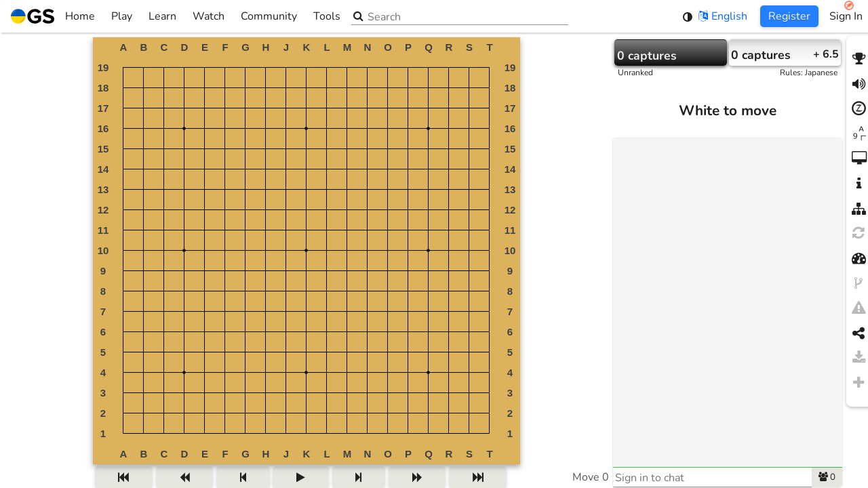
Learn (162, 16)
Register (789, 16)
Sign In (846, 16)
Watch (209, 16)
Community (269, 16)
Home (53, 16)
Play (122, 16)
